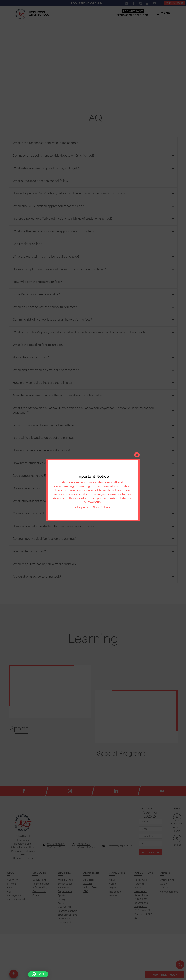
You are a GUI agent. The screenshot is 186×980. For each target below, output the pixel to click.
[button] (38, 974)
